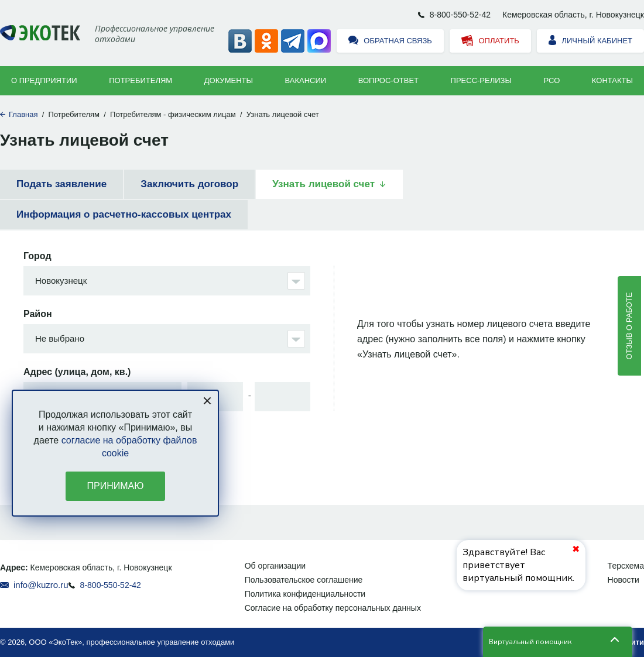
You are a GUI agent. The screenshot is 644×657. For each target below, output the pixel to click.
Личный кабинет (590, 41)
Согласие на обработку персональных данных (333, 608)
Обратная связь (390, 41)
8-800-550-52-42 (460, 15)
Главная (23, 114)
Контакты (612, 80)
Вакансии (306, 80)
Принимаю (116, 486)
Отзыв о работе (629, 326)
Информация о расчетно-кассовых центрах (124, 214)
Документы (229, 80)
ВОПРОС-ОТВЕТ (388, 80)
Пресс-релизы (481, 80)
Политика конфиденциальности (305, 594)
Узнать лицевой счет (323, 184)
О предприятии (44, 80)
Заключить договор (189, 184)
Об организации (275, 566)
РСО (552, 80)
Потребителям (141, 80)
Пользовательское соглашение (304, 580)
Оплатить (490, 41)
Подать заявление (61, 184)
